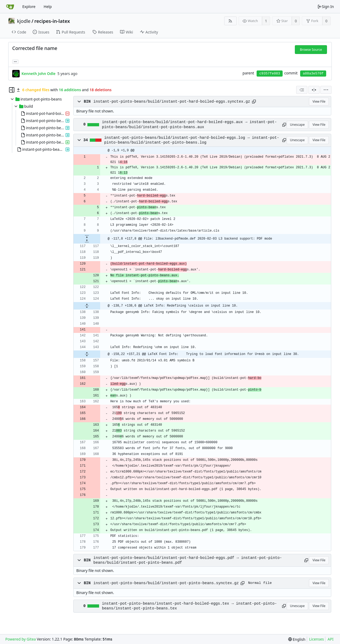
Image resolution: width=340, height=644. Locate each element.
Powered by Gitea (21, 639)
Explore (29, 7)
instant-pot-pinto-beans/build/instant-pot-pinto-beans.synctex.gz (166, 583)
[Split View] (314, 90)
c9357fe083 (270, 74)
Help (48, 7)
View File (319, 101)
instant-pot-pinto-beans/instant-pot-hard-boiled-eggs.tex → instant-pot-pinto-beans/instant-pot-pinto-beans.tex (189, 606)
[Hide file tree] (12, 90)
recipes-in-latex (52, 21)
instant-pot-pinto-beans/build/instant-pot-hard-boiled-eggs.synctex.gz (172, 102)
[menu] (326, 90)
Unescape (297, 125)
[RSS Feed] (230, 21)
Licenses (317, 639)
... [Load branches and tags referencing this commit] (15, 61)
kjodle (24, 21)
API (330, 639)
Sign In (326, 7)
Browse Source (311, 50)
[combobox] (302, 90)
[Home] (10, 7)
